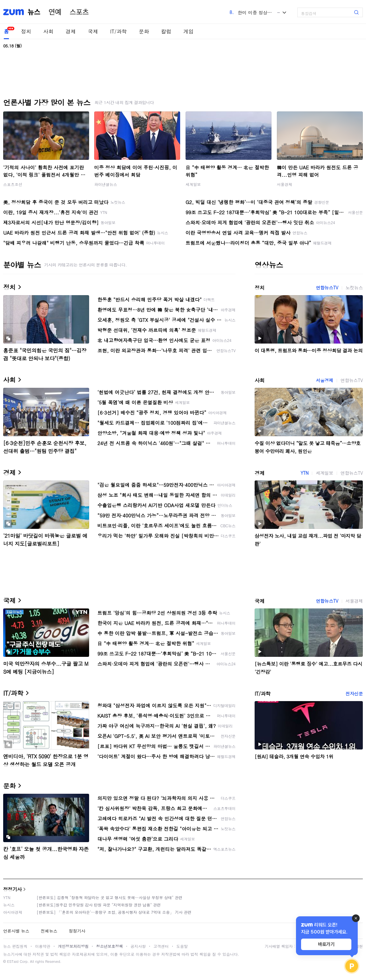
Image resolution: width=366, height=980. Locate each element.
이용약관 (43, 946)
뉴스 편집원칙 (15, 946)
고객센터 (161, 946)
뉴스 (34, 12)
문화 (144, 31)
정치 (26, 31)
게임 (188, 31)
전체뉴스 (49, 931)
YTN (304, 473)
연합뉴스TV (327, 288)
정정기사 (12, 889)
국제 (93, 31)
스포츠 (79, 12)
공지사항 (138, 946)
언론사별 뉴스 (16, 931)
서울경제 (285, 184)
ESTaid (13, 961)
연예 (55, 12)
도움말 (182, 946)
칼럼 (166, 31)
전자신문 (354, 693)
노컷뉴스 (354, 288)
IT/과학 (118, 31)
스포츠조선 (13, 184)
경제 (71, 31)
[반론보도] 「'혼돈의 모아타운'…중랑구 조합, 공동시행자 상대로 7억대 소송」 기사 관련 (114, 912)
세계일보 (193, 184)
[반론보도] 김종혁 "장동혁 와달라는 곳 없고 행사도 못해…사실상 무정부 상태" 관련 (109, 897)
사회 (48, 31)
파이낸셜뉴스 (106, 184)
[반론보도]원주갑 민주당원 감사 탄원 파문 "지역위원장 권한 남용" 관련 (99, 905)
